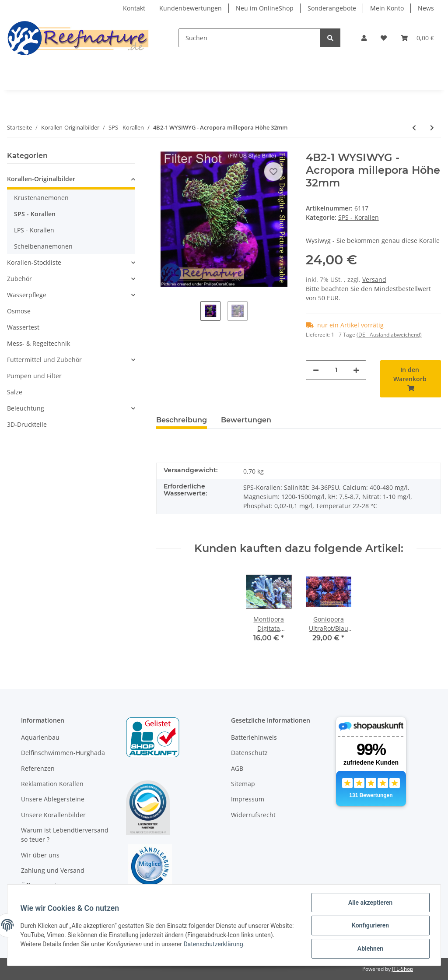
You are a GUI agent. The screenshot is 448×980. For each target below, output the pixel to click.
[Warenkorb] (417, 38)
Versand (374, 279)
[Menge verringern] (316, 370)
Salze (15, 392)
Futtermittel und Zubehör (44, 360)
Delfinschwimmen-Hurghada (63, 753)
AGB (237, 768)
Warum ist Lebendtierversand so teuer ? (65, 835)
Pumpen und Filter (34, 376)
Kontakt (134, 8)
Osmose (19, 311)
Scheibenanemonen (43, 246)
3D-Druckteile (27, 424)
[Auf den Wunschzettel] (273, 172)
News (426, 8)
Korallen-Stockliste (34, 262)
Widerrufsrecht (253, 815)
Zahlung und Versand (53, 870)
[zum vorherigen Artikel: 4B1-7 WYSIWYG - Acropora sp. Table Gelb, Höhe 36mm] (414, 128)
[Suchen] (250, 38)
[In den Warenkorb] (411, 379)
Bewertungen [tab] (246, 420)
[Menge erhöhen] (356, 370)
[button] (364, 38)
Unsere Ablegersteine (53, 799)
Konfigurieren (369, 926)
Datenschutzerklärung (235, 945)
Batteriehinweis (254, 737)
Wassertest (23, 327)
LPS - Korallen (34, 230)
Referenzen (38, 768)
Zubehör (19, 279)
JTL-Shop (402, 969)
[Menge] (336, 370)
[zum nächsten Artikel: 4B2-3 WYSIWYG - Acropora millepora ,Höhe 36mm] (432, 128)
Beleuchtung (26, 408)
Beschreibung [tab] (182, 420)
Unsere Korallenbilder (53, 815)
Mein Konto (387, 8)
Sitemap (243, 784)
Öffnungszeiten (44, 886)
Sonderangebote (332, 8)
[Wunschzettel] (384, 38)
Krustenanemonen (41, 198)
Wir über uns (40, 855)
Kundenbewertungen (191, 8)
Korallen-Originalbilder (41, 179)
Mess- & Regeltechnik (38, 343)
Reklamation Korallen (52, 784)
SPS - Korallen (359, 217)
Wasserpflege (27, 295)
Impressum (248, 799)
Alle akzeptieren (369, 903)
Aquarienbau (40, 737)
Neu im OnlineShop (265, 8)
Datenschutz (249, 753)
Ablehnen (369, 949)
